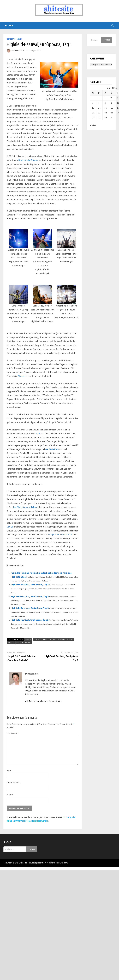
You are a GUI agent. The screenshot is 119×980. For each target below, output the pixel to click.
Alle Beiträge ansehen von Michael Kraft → (44, 701)
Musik (19, 39)
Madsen (39, 433)
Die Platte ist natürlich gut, (26, 507)
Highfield (47, 639)
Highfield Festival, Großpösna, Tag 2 (30, 620)
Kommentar (13, 733)
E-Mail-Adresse (14, 783)
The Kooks (26, 643)
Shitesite (23, 863)
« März (93, 125)
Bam (66, 863)
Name (9, 771)
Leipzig (70, 639)
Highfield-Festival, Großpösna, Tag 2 (30, 596)
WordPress (55, 863)
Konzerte (11, 39)
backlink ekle (6, 869)
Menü (9, 26)
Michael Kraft (20, 51)
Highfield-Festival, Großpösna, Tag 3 (30, 585)
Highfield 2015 (59, 639)
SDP (18, 643)
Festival (37, 639)
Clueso (21, 376)
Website (10, 795)
